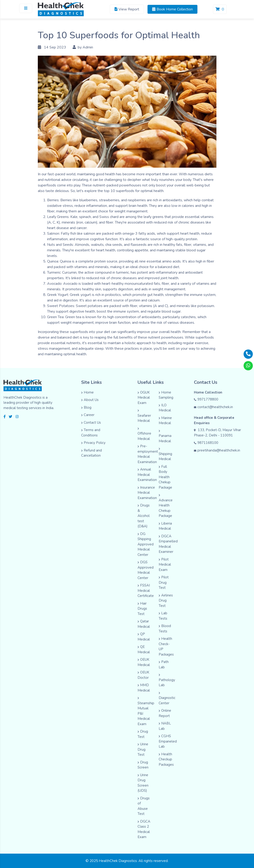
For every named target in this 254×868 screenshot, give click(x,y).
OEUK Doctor (143, 675)
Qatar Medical (144, 624)
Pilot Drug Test (164, 582)
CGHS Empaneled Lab (168, 741)
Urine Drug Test (143, 749)
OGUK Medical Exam (144, 398)
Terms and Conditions (91, 433)
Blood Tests (165, 629)
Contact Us (91, 423)
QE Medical (144, 649)
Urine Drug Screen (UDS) (143, 783)
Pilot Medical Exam (165, 565)
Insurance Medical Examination (147, 493)
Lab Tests (163, 616)
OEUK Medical (144, 662)
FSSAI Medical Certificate (146, 591)
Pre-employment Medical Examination (148, 454)
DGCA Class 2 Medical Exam (144, 829)
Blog (86, 407)
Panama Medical (165, 437)
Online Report (165, 713)
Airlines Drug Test (166, 601)
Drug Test (143, 734)
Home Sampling (166, 395)
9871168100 (206, 443)
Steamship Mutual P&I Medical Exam (146, 712)
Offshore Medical (144, 434)
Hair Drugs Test (142, 609)
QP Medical (144, 637)
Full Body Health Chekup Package (165, 477)
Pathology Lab (167, 681)
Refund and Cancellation (92, 453)
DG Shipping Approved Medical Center (146, 544)
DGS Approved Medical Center (146, 570)
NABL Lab (165, 726)
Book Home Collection (172, 9)
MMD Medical (144, 688)
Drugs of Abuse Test (144, 806)
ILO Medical (165, 408)
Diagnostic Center (167, 699)
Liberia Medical (165, 526)
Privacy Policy (93, 443)
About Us (90, 400)
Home (87, 392)
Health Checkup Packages (166, 759)
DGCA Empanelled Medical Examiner (168, 544)
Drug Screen (143, 765)
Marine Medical (165, 421)
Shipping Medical (165, 454)
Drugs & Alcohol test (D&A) (144, 516)
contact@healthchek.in (213, 407)
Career (88, 415)
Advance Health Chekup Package (166, 506)
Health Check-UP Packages (166, 647)
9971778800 (206, 399)
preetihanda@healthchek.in (217, 450)
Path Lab (164, 665)
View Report (127, 9)
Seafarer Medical (144, 416)
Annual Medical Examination (147, 475)
